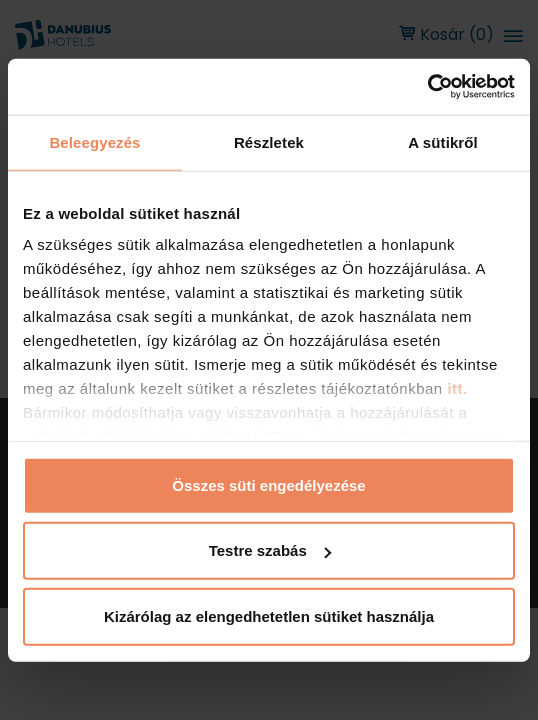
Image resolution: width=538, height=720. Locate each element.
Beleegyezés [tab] (94, 141)
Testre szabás (270, 550)
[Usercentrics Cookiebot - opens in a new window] (427, 87)
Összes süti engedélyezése (268, 484)
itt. (455, 388)
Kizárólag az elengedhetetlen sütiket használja (269, 615)
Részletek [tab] (269, 141)
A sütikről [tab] (443, 141)
